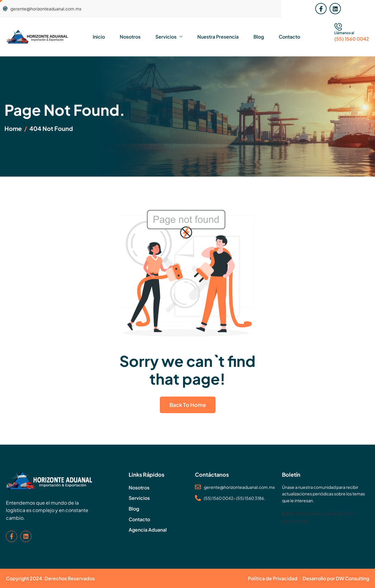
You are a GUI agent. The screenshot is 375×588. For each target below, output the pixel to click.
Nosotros (130, 37)
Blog (259, 37)
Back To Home (188, 405)
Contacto (289, 37)
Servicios (169, 37)
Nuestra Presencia (218, 37)
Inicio (99, 37)
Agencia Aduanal (148, 530)
